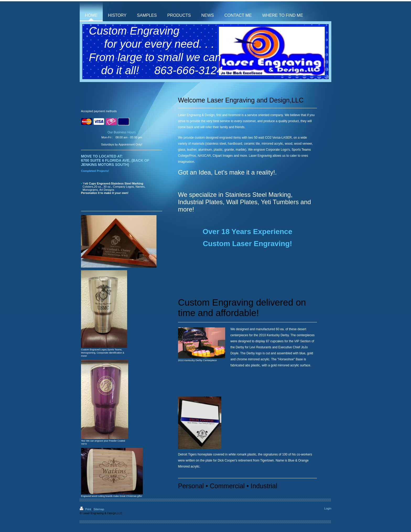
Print (86, 509)
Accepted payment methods (99, 111)
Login (328, 508)
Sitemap (99, 509)
